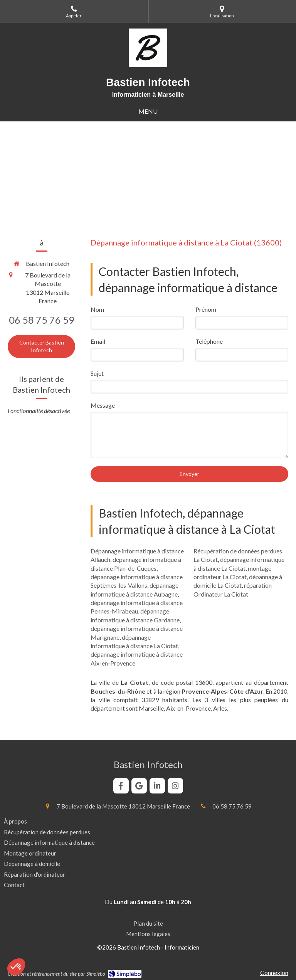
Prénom (206, 309)
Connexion (274, 972)
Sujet (97, 373)
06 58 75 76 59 (42, 320)
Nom (97, 309)
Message (103, 405)
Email (98, 341)
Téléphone (209, 341)
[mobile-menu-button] (148, 112)
